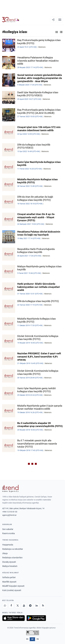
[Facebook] (11, 606)
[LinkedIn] (37, 606)
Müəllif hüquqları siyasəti (13, 586)
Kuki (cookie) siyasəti (12, 590)
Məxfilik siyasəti (9, 582)
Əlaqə (5, 553)
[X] (18, 606)
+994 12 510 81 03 (10, 512)
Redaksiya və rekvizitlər (13, 549)
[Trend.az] (11, 20)
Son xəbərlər (8, 529)
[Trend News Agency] (10, 489)
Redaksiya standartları (12, 558)
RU (38, 639)
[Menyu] (60, 20)
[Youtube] (24, 606)
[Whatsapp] (5, 606)
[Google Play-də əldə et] (36, 618)
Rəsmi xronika (9, 533)
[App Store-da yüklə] (14, 618)
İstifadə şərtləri (9, 577)
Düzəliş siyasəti (9, 562)
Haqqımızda (8, 545)
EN (27, 639)
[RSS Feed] (43, 606)
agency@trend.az (9, 515)
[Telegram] (30, 606)
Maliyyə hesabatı (10, 566)
